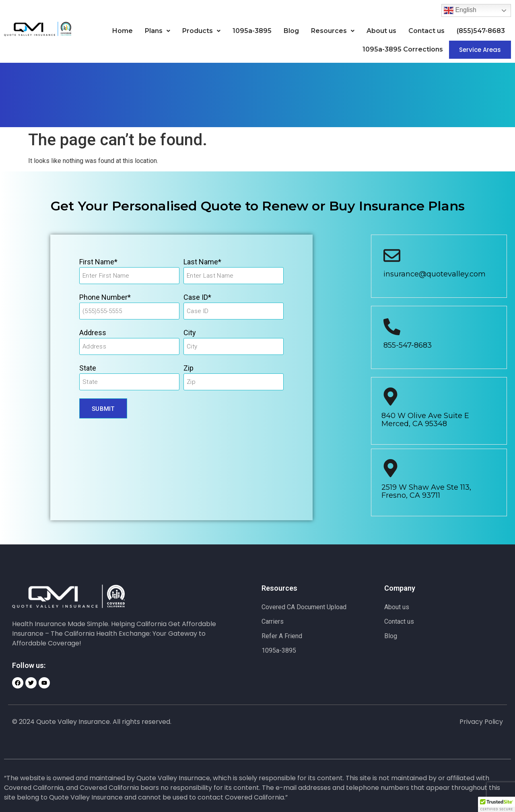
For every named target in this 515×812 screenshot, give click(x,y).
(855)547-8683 (481, 31)
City (190, 333)
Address (93, 333)
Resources (333, 31)
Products (201, 31)
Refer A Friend (282, 636)
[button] (158, 31)
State (88, 368)
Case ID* (197, 297)
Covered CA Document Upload (304, 607)
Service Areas (480, 50)
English (460, 10)
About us (381, 31)
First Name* (98, 262)
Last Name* (202, 262)
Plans (158, 31)
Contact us (426, 31)
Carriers (273, 621)
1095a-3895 (252, 31)
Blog (291, 31)
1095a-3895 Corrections (403, 49)
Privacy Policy (481, 722)
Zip (188, 368)
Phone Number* (105, 297)
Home (123, 31)
